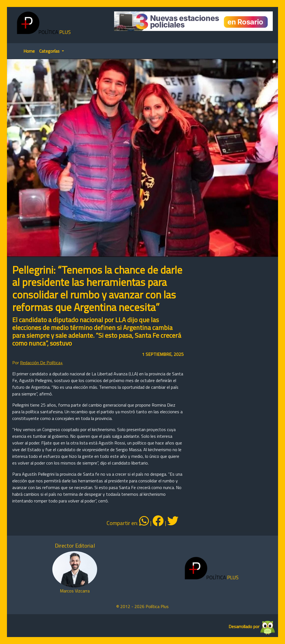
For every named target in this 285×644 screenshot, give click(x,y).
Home (29, 51)
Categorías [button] (50, 51)
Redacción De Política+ (41, 363)
